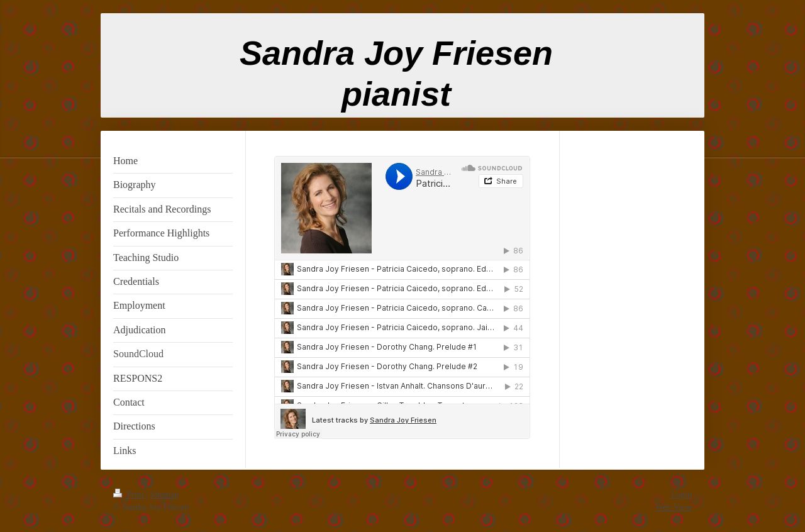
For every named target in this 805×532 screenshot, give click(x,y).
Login (681, 495)
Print (130, 495)
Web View (674, 507)
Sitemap (165, 495)
